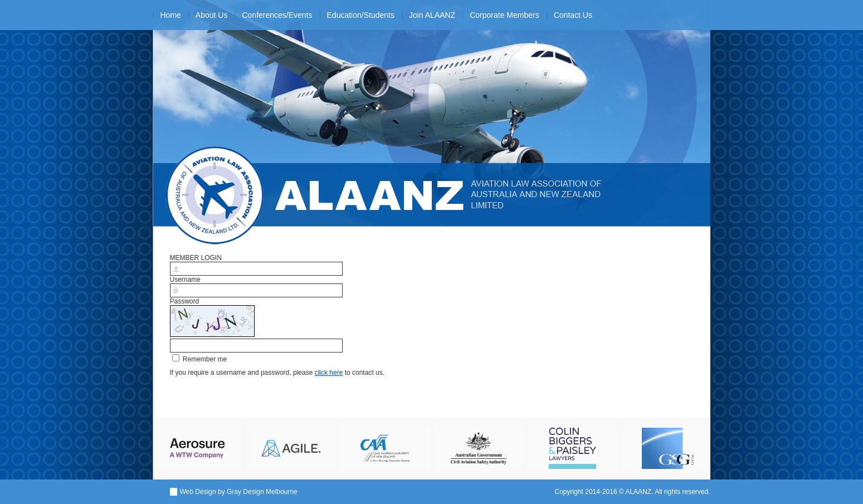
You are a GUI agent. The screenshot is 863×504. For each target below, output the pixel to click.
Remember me (200, 359)
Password (185, 301)
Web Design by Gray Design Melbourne (239, 492)
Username (185, 280)
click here (329, 373)
